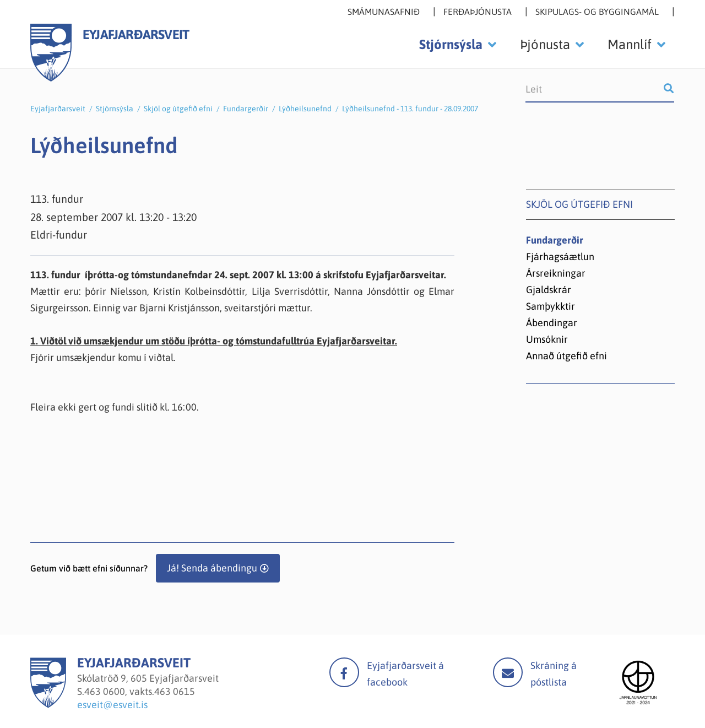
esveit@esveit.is (112, 705)
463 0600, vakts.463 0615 (140, 691)
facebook (344, 672)
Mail (508, 672)
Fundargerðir (246, 109)
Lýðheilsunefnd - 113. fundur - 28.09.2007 (410, 109)
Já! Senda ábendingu (212, 568)
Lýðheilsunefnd (305, 109)
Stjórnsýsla (115, 109)
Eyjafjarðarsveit (58, 109)
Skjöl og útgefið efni (178, 109)
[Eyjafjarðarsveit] (48, 705)
